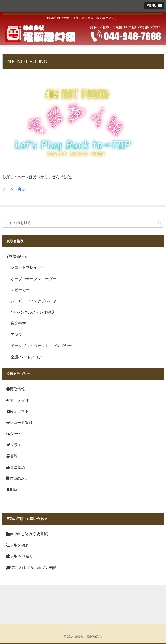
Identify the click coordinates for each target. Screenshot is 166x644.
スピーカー (20, 290)
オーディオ (18, 400)
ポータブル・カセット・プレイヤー (41, 346)
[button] (160, 223)
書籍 (12, 456)
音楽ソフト (18, 411)
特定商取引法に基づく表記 (31, 568)
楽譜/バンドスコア (26, 357)
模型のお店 (18, 478)
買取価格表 (17, 256)
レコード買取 (19, 423)
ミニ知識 (16, 467)
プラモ (14, 445)
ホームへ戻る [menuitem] (14, 189)
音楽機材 (18, 323)
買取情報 (16, 389)
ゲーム (14, 434)
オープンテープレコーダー (34, 279)
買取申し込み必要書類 (27, 534)
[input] (83, 223)
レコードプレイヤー (28, 267)
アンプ (16, 335)
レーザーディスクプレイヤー (35, 301)
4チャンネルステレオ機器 (33, 312)
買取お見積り (20, 556)
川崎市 (14, 490)
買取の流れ (18, 545)
